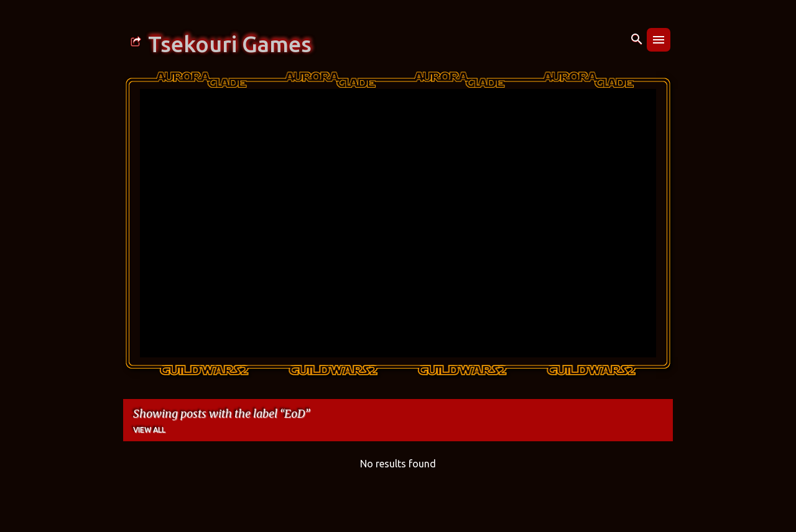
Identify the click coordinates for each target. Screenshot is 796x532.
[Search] (637, 40)
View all (149, 430)
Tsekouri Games (230, 44)
